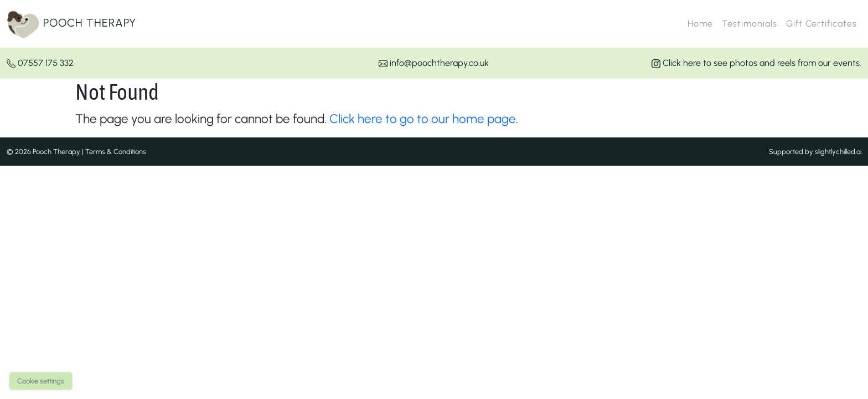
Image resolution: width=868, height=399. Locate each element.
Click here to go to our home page (423, 119)
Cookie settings (41, 381)
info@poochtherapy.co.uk (434, 63)
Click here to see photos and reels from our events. (756, 63)
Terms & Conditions (116, 152)
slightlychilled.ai (838, 152)
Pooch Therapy (71, 24)
